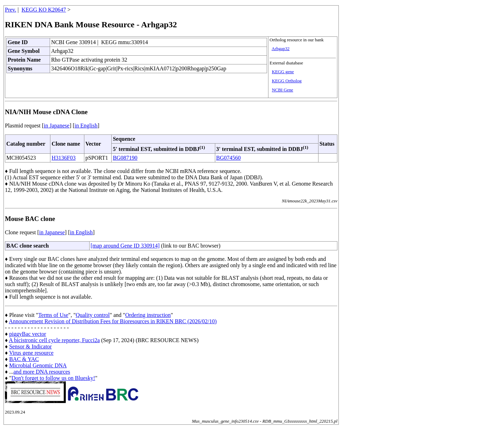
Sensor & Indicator (30, 346)
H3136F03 (63, 158)
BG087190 (125, 158)
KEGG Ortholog (287, 81)
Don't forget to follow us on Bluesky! (53, 378)
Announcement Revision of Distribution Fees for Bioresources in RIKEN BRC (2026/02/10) (113, 321)
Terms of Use (53, 315)
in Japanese (57, 126)
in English (86, 126)
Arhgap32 (281, 49)
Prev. (10, 10)
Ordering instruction (148, 315)
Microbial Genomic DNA (38, 365)
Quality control (93, 315)
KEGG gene (283, 72)
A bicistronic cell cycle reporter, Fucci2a (54, 340)
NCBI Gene (283, 90)
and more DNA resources (42, 372)
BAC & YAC (24, 359)
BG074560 (229, 158)
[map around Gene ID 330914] (125, 246)
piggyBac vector (27, 334)
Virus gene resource (31, 353)
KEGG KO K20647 (44, 10)
